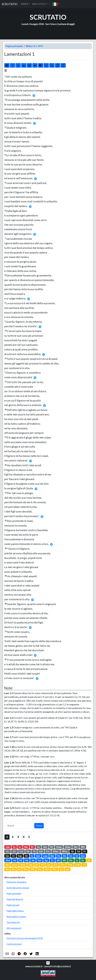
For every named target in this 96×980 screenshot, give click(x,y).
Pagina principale (14, 46)
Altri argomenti (14, 928)
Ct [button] (13, 856)
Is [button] (32, 856)
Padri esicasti (13, 905)
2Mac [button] (65, 851)
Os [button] (71, 856)
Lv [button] (20, 847)
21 (6, 631)
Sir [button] (26, 856)
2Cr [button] (14, 851)
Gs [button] (38, 847)
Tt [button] (84, 865)
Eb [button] (13, 869)
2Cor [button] (23, 865)
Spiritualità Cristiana (16, 917)
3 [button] (18, 837)
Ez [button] (59, 856)
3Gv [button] (54, 869)
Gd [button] (61, 869)
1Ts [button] (55, 865)
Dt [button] (32, 847)
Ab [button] (33, 860)
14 (6, 437)
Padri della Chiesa (15, 911)
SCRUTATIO (10, 4)
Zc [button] (52, 860)
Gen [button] (8, 847)
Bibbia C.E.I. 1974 (34, 46)
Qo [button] (7, 856)
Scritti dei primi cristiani (18, 888)
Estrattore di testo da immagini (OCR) (25, 938)
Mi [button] (21, 860)
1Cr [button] (8, 851)
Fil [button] (42, 865)
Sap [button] (20, 856)
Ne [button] (28, 851)
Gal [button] (30, 865)
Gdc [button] (45, 847)
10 (6, 331)
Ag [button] (46, 860)
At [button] (89, 860)
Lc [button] (77, 860)
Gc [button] (19, 869)
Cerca (39, 826)
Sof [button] (40, 860)
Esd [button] (21, 851)
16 (6, 493)
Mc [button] (71, 860)
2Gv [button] (47, 869)
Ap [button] (68, 869)
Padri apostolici (14, 893)
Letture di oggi (66, 24)
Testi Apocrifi (13, 922)
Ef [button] (37, 865)
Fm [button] (7, 869)
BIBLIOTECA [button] (39, 4)
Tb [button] (34, 851)
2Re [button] (83, 847)
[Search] (20, 826)
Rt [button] (52, 847)
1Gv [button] (40, 869)
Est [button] (48, 851)
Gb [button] (72, 851)
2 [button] (13, 837)
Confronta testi (14, 944)
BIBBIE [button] (24, 4)
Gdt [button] (41, 851)
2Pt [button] (32, 869)
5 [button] (29, 837)
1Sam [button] (59, 847)
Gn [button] (15, 860)
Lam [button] (45, 856)
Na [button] (27, 860)
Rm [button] (7, 865)
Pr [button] (85, 851)
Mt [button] (64, 860)
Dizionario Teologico (16, 882)
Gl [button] (77, 856)
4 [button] (24, 837)
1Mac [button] (56, 851)
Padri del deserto (15, 899)
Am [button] (83, 856)
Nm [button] (26, 847)
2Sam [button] (68, 847)
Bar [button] (52, 856)
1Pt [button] (26, 869)
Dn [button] (65, 856)
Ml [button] (58, 860)
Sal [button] (79, 851)
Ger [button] (38, 856)
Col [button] (48, 865)
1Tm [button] (70, 865)
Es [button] (14, 847)
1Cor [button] (15, 865)
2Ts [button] (62, 865)
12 (6, 382)
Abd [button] (8, 860)
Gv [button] (83, 860)
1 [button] (7, 837)
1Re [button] (76, 847)
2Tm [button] (77, 865)
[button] (56, 4)
